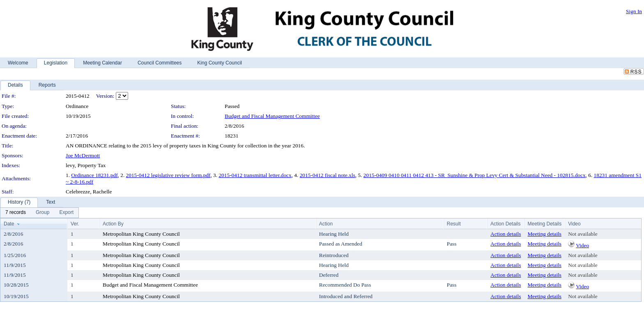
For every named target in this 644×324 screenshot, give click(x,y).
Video (582, 245)
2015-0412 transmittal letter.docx (255, 175)
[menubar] (39, 213)
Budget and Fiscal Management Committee (272, 116)
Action (326, 224)
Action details (506, 234)
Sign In (634, 11)
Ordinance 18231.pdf (94, 175)
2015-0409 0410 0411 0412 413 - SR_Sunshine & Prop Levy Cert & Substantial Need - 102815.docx (475, 175)
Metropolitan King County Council (141, 234)
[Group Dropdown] (43, 213)
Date (9, 224)
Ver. (75, 224)
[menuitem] (16, 213)
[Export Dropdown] (66, 213)
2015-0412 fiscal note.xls (328, 175)
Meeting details (544, 234)
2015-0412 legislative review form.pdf (168, 175)
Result (454, 224)
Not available (583, 234)
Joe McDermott (83, 155)
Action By (113, 224)
